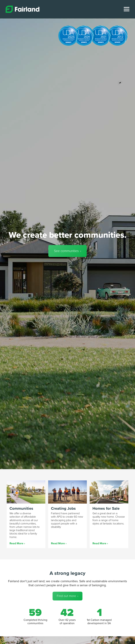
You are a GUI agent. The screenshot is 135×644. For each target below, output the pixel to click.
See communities (66, 251)
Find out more (66, 596)
